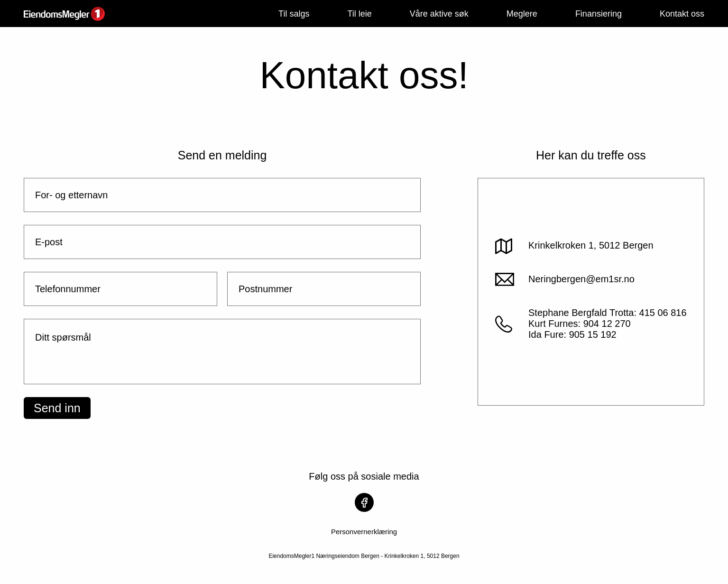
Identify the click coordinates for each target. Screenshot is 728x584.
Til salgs (294, 14)
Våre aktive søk (439, 14)
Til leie (359, 14)
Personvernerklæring (364, 532)
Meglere (522, 14)
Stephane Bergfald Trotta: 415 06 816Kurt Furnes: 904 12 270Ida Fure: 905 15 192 (608, 324)
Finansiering (599, 14)
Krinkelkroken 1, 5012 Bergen (591, 245)
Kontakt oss (682, 14)
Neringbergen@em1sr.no (581, 279)
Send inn (57, 408)
